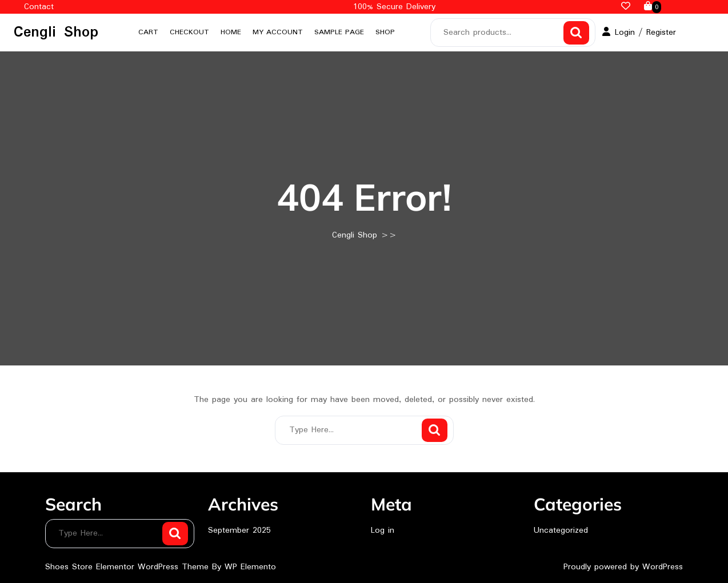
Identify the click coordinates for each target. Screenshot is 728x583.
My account (278, 32)
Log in (383, 530)
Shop (385, 32)
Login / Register (639, 33)
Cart (148, 32)
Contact (39, 7)
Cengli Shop (56, 33)
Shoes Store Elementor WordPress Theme (129, 567)
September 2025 (239, 530)
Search (576, 33)
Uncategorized (561, 530)
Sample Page (339, 32)
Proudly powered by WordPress (623, 567)
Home (231, 32)
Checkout (189, 32)
